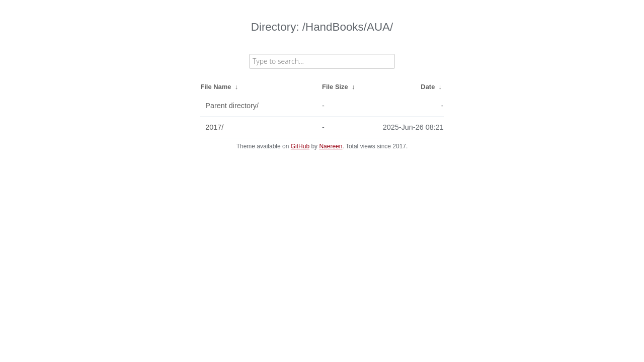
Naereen (331, 146)
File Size (335, 87)
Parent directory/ (232, 106)
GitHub (300, 146)
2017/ (214, 127)
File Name (216, 87)
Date (428, 87)
